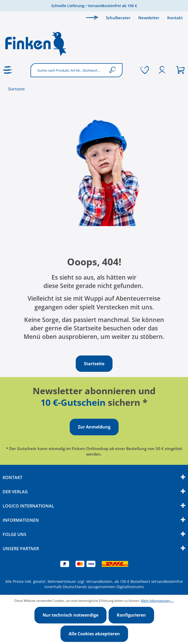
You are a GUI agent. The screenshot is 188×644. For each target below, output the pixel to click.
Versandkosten (99, 581)
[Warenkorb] (180, 70)
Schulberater (118, 18)
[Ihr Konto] (162, 70)
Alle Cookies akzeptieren (94, 634)
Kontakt (175, 18)
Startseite (16, 89)
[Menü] (8, 70)
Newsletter (149, 18)
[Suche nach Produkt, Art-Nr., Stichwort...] (68, 70)
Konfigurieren (131, 615)
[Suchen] (114, 70)
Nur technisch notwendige (70, 615)
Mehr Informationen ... (157, 601)
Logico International (28, 506)
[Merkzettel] (145, 70)
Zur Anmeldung (94, 427)
